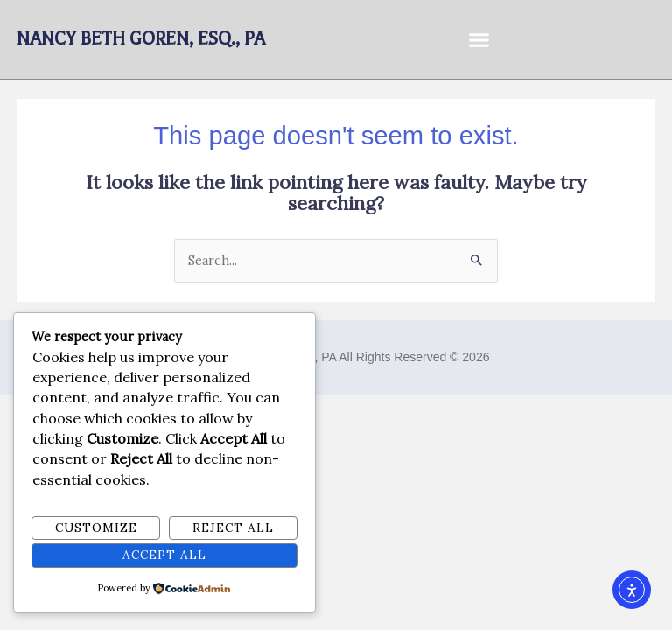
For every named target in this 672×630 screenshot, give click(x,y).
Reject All (233, 528)
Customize (96, 528)
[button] (479, 39)
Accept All (164, 555)
